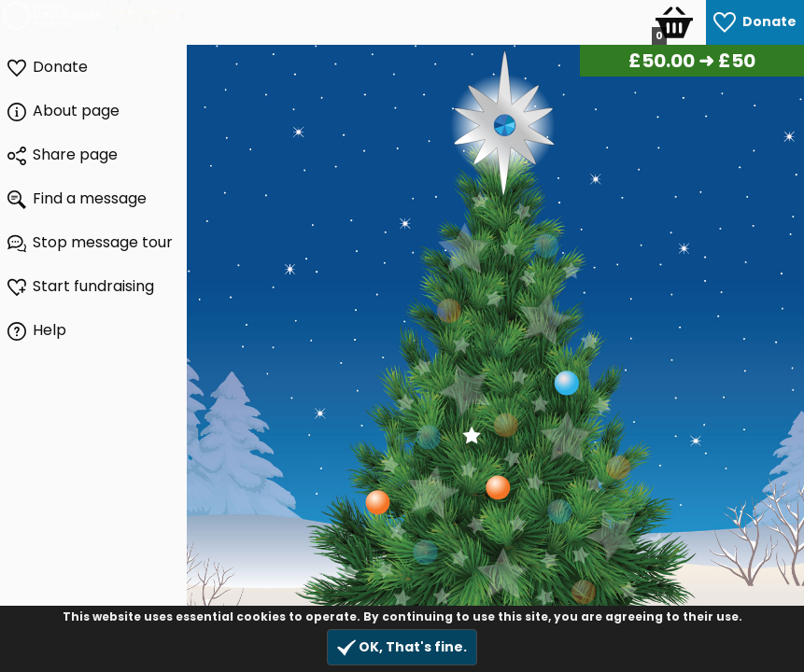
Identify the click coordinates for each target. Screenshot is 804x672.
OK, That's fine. (402, 647)
